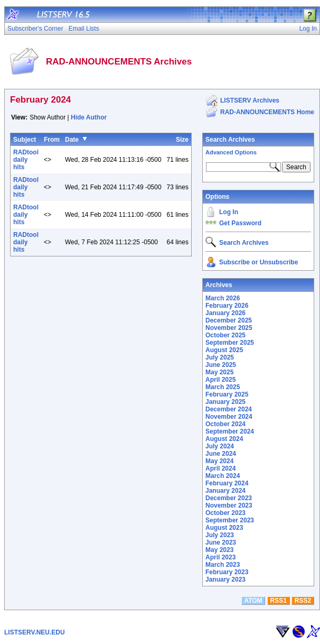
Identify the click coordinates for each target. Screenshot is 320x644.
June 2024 (221, 454)
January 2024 (225, 491)
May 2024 (219, 461)
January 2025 (225, 402)
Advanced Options (231, 152)
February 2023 (227, 572)
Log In (229, 212)
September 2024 (230, 431)
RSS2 (303, 601)
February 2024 (227, 483)
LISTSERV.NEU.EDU (35, 632)
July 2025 (220, 357)
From (52, 140)
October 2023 (225, 513)
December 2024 (229, 409)
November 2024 (229, 417)
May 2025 (219, 372)
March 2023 (223, 565)
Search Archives (230, 140)
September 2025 (230, 343)
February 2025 (227, 394)
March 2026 (223, 298)
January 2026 (225, 313)
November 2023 (229, 505)
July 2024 (220, 446)
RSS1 (279, 601)
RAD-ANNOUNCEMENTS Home (267, 112)
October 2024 (225, 424)
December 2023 (229, 498)
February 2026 (227, 306)
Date (72, 140)
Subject (25, 140)
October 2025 (225, 335)
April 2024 (220, 468)
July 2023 (220, 535)
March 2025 (223, 387)
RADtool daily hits (26, 160)
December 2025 (229, 320)
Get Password (240, 223)
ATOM (253, 601)
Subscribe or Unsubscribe (258, 262)
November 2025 (229, 328)
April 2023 (220, 557)
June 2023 (221, 542)
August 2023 (224, 528)
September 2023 (230, 520)
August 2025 (224, 350)
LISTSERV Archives (250, 100)
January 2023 (225, 579)
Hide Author (89, 117)
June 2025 (221, 365)
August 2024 (224, 439)
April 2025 (220, 380)
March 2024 (223, 476)
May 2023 (219, 550)
